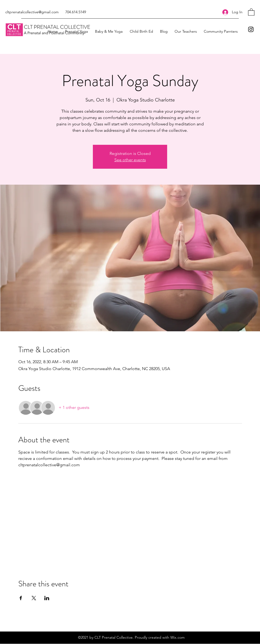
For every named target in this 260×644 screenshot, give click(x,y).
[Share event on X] (34, 598)
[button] (251, 12)
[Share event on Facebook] (21, 598)
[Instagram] (251, 29)
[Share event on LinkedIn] (47, 598)
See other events (130, 160)
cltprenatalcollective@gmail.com (32, 12)
